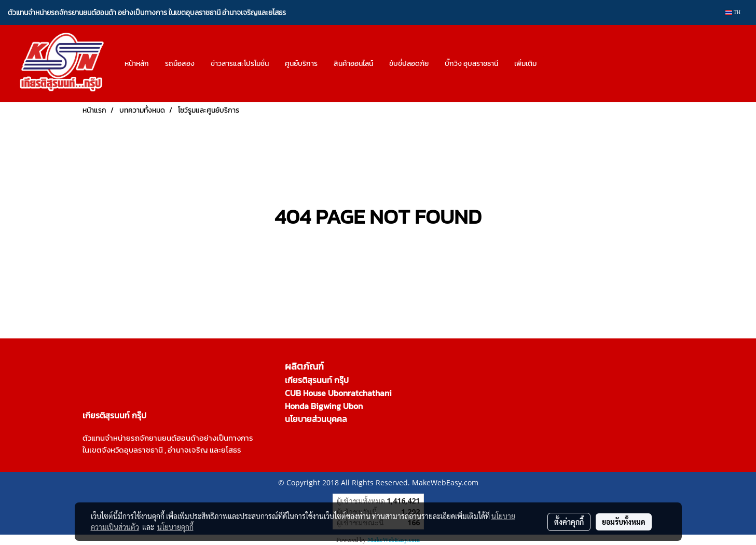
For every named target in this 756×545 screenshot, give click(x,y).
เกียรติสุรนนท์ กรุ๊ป (317, 380)
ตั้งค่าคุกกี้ (569, 522)
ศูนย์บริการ (301, 64)
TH (733, 12)
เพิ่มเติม (525, 64)
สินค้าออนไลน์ (353, 64)
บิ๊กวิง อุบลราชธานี (471, 64)
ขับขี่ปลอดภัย (409, 64)
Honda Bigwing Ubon (324, 406)
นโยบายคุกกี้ (175, 527)
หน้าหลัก (137, 64)
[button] (554, 64)
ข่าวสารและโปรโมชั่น (240, 64)
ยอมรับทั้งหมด (624, 522)
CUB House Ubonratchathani (338, 393)
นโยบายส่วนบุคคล (316, 419)
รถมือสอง (180, 64)
